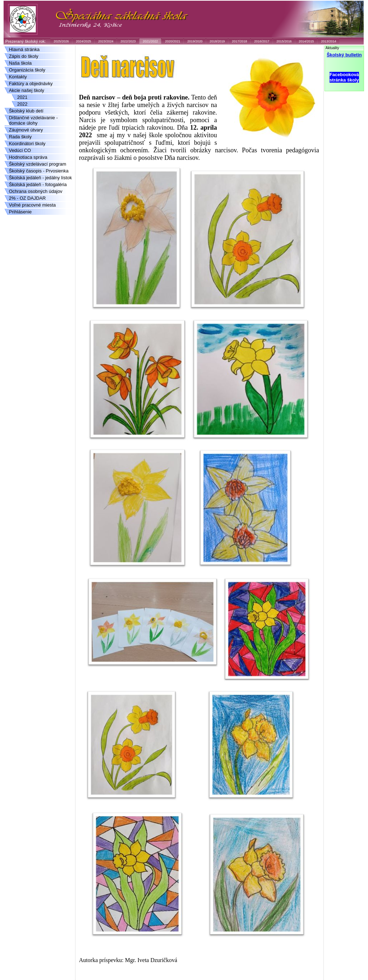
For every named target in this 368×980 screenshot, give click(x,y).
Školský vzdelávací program (38, 164)
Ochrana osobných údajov (36, 191)
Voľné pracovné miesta (32, 205)
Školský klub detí (26, 111)
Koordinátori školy (27, 144)
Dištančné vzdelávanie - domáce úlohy (33, 120)
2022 (22, 104)
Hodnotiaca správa (28, 157)
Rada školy (20, 137)
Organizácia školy (27, 70)
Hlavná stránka (24, 49)
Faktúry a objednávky (31, 84)
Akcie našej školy (27, 90)
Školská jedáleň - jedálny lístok (40, 178)
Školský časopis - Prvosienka (39, 171)
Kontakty (18, 77)
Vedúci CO (20, 150)
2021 (22, 97)
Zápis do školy (24, 56)
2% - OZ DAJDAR (27, 198)
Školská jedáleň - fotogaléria (38, 184)
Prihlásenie (20, 212)
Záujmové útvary (26, 130)
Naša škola (20, 63)
